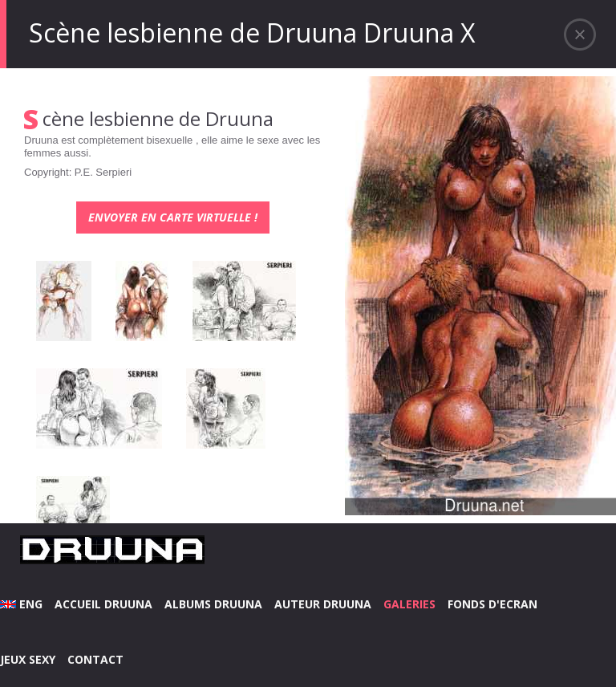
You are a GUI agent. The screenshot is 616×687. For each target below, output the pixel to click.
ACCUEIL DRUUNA (103, 604)
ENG (21, 604)
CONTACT (95, 659)
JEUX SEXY (28, 659)
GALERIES (409, 604)
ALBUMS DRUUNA (213, 604)
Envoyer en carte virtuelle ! (173, 217)
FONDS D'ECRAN (492, 604)
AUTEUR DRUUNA (323, 604)
